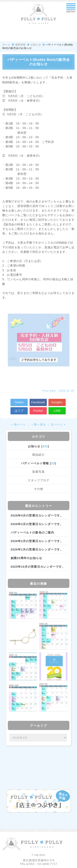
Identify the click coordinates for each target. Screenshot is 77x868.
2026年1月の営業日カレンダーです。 (37, 549)
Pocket (38, 411)
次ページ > (58, 425)
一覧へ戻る (38, 425)
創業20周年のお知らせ (26, 558)
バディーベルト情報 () (38, 463)
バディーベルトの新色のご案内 (32, 532)
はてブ (19, 411)
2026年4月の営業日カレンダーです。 (37, 515)
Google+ (57, 402)
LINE (57, 411)
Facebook (38, 402)
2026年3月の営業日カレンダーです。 (37, 524)
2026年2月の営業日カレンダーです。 (37, 541)
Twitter (19, 402)
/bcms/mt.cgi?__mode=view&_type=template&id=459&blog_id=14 (38, 738)
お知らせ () (39, 446)
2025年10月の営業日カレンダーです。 (38, 567)
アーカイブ (38, 726)
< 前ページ (19, 425)
